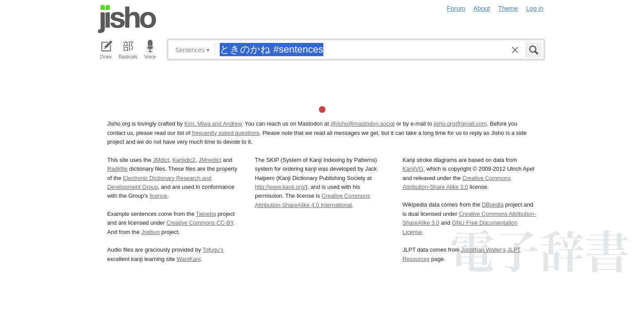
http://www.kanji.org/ (280, 187)
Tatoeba (206, 214)
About (482, 8)
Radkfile (117, 169)
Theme (508, 8)
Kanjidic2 (184, 160)
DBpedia (493, 205)
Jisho (127, 19)
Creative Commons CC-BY (200, 223)
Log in (535, 8)
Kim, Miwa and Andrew (213, 124)
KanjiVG (413, 169)
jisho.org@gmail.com (460, 124)
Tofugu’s (213, 250)
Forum (456, 8)
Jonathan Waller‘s (483, 250)
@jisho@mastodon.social (363, 124)
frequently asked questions (225, 133)
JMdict (161, 160)
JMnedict (210, 160)
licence (159, 196)
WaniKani (189, 259)
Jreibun (151, 232)
